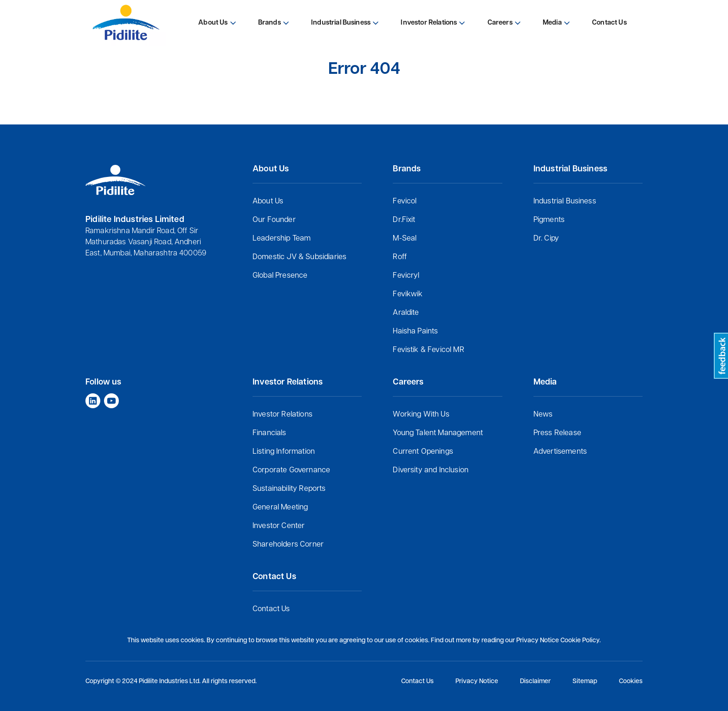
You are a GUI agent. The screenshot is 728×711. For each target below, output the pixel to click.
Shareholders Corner (288, 545)
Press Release (557, 433)
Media (552, 23)
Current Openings (423, 452)
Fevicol (405, 202)
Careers (500, 23)
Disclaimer (535, 682)
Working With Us (421, 415)
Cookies (631, 682)
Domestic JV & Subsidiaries (299, 257)
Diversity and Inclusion (431, 470)
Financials (270, 433)
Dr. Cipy (546, 239)
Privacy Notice (477, 682)
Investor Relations (283, 415)
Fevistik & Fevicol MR (428, 350)
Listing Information (284, 452)
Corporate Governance (291, 470)
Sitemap (585, 682)
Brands (270, 23)
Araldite (406, 313)
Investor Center (279, 526)
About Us (268, 202)
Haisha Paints (415, 332)
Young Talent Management (438, 433)
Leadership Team (282, 239)
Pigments (549, 220)
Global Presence (280, 276)
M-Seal (405, 239)
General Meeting (280, 508)
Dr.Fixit (404, 220)
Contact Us (271, 609)
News (543, 415)
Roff (400, 257)
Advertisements (560, 452)
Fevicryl (406, 276)
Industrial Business (565, 202)
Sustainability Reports (289, 489)
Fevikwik (408, 294)
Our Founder (274, 220)
